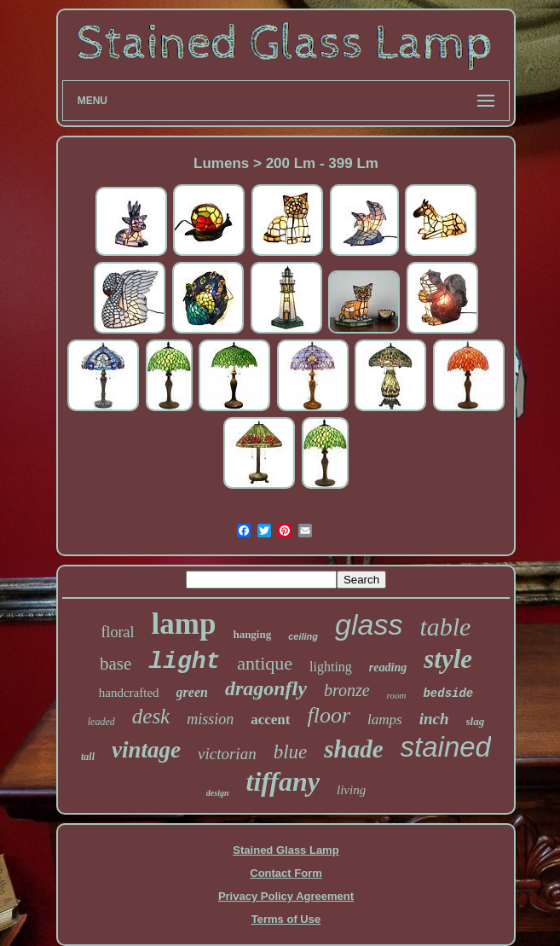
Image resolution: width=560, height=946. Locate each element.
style (448, 659)
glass (369, 624)
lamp (184, 624)
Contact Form (286, 873)
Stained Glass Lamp (286, 850)
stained (446, 747)
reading (388, 667)
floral (118, 632)
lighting (331, 667)
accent (270, 720)
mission (210, 719)
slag (476, 721)
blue (291, 752)
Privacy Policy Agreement (286, 896)
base (115, 664)
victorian (227, 754)
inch (434, 719)
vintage (146, 750)
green (192, 692)
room (397, 695)
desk (151, 716)
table (445, 627)
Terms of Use (286, 919)
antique (265, 663)
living (351, 790)
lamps (385, 720)
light (184, 662)
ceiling (303, 636)
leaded (101, 722)
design (218, 793)
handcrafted (129, 693)
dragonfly (266, 688)
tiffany (283, 781)
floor (329, 715)
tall (88, 757)
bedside (448, 694)
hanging (252, 634)
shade (353, 749)
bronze (347, 690)
